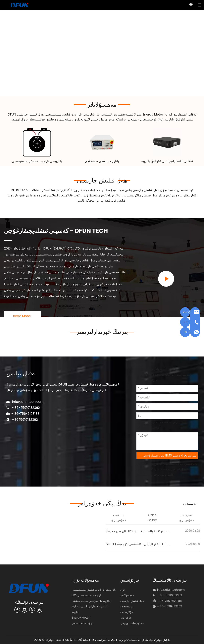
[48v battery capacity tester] (102, 142)
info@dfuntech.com (26, 398)
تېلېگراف (68, 190)
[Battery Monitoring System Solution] (37, 142)
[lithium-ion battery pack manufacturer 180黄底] (167, 142)
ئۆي (123, 589)
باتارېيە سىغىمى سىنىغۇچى (102, 161)
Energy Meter (153, 114)
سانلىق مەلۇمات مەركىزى (93, 190)
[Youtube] (36, 609)
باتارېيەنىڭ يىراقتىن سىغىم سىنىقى (91, 600)
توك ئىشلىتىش (51, 190)
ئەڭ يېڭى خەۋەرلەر (102, 503)
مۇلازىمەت (127, 611)
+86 (14, 415)
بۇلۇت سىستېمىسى (83, 623)
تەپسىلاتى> (190, 503)
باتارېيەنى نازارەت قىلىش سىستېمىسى (37, 161)
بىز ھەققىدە (127, 606)
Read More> (22, 315)
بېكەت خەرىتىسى (105, 639)
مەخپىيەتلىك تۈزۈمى (132, 623)
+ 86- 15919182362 (168, 601)
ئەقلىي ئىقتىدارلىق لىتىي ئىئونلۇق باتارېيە (167, 161)
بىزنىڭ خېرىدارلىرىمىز (102, 331)
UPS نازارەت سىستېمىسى (87, 595)
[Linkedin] (26, 609)
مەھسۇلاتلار (102, 105)
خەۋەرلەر (126, 617)
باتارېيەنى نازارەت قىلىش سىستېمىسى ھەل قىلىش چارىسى (56, 114)
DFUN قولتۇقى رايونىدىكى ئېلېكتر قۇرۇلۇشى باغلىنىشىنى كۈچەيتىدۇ (139, 544)
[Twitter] (31, 609)
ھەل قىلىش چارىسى (102, 180)
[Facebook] (20, 609)
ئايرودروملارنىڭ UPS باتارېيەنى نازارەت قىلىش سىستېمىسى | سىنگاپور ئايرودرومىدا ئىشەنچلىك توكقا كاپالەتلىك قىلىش (139, 531)
